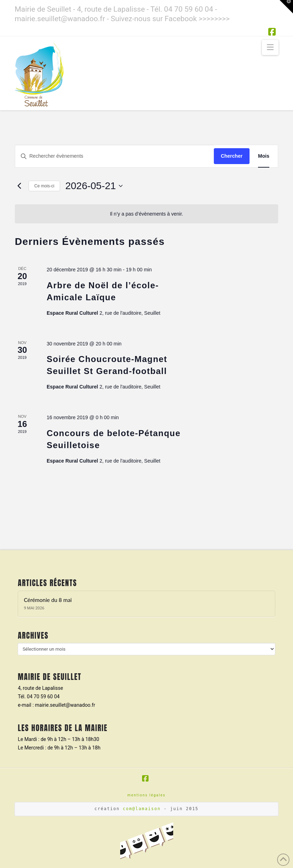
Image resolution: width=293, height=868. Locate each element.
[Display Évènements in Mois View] (264, 156)
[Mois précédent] (19, 186)
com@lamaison (142, 809)
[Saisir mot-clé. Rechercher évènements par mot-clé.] (115, 156)
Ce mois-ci (44, 186)
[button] (270, 47)
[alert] (146, 214)
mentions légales (147, 795)
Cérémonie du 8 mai (48, 600)
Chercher (232, 156)
